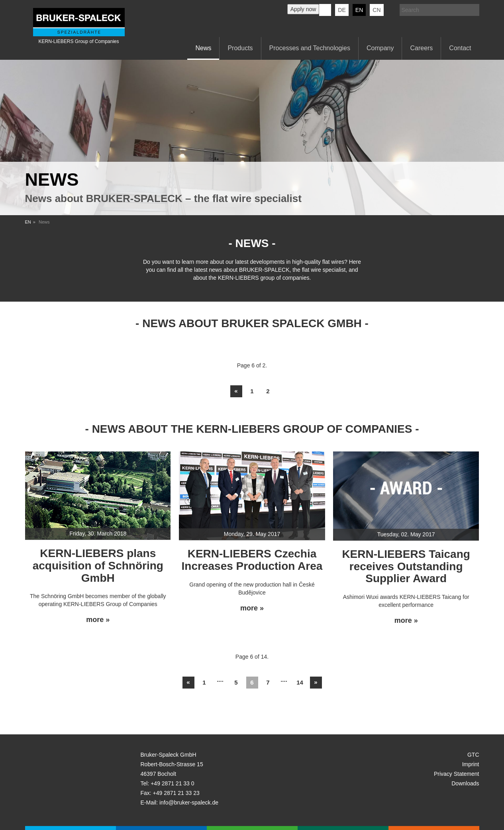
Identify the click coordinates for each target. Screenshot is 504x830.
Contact (460, 48)
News (203, 48)
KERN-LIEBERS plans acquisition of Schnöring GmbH (98, 566)
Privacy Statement (457, 774)
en (359, 10)
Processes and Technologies (310, 48)
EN (28, 222)
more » (98, 620)
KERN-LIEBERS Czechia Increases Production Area (252, 560)
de (342, 10)
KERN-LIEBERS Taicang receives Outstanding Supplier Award (406, 566)
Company (380, 48)
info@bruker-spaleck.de (189, 803)
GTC (473, 755)
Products (240, 48)
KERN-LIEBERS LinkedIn (325, 10)
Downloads (465, 783)
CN (377, 10)
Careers (421, 48)
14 (300, 682)
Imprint (471, 764)
